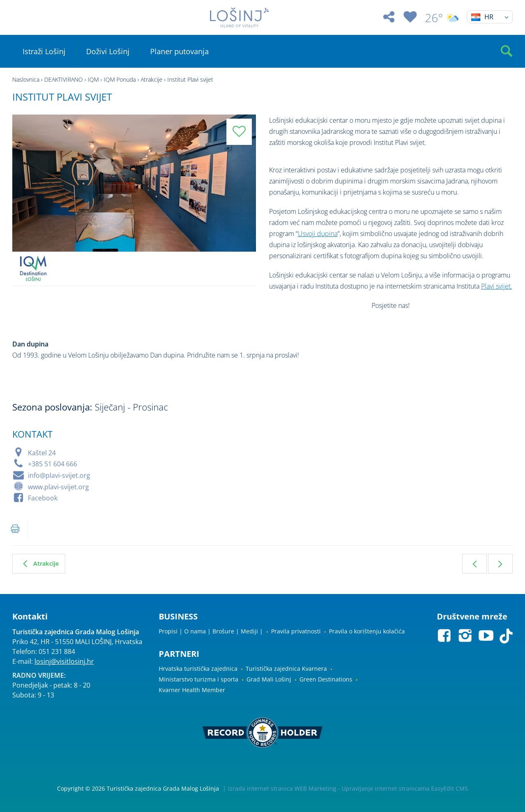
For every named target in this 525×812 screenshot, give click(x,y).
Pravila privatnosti (296, 631)
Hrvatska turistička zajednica (198, 669)
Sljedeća (500, 564)
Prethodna (475, 564)
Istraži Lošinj (44, 51)
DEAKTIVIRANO (64, 79)
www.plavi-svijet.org (58, 487)
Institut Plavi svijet (190, 79)
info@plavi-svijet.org (59, 475)
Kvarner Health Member (192, 690)
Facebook (43, 498)
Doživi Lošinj (108, 51)
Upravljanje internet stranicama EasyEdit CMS (405, 788)
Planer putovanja (179, 51)
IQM (93, 79)
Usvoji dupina (318, 234)
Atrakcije (152, 79)
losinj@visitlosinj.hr (64, 661)
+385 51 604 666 (52, 464)
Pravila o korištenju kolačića (367, 631)
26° (442, 18)
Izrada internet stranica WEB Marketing (282, 788)
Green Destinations (326, 679)
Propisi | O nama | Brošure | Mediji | (211, 631)
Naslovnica (26, 79)
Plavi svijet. (497, 286)
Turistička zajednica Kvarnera (286, 669)
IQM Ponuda (120, 79)
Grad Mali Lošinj (269, 679)
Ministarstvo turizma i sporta (199, 679)
